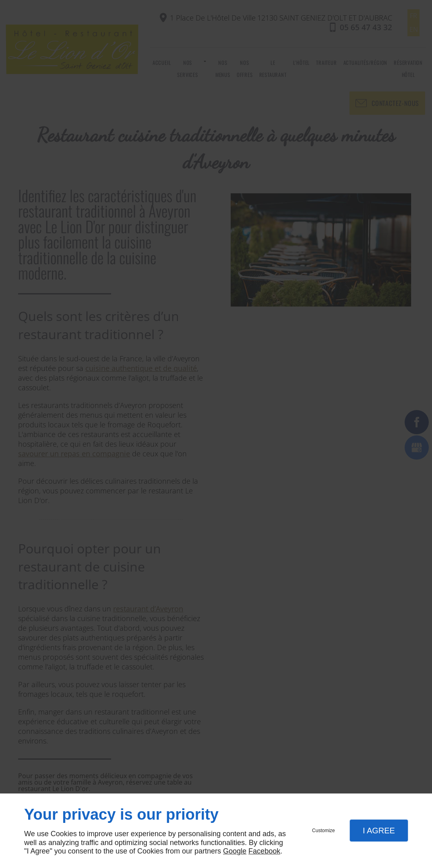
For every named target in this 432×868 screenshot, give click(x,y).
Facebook (264, 851)
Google (235, 851)
